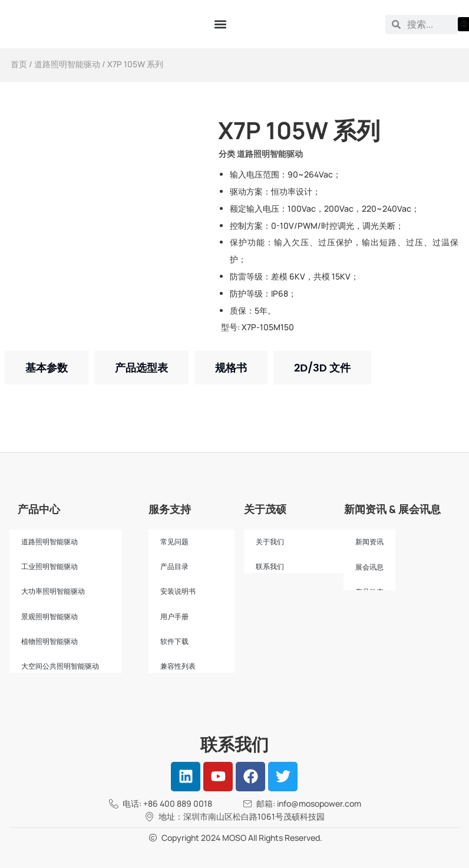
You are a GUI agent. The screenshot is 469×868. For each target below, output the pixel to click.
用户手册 (174, 617)
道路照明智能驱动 (67, 64)
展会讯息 (369, 567)
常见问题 (174, 542)
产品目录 (174, 567)
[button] (220, 24)
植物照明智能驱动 (49, 642)
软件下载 (174, 642)
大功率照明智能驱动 (53, 591)
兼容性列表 (178, 666)
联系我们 (270, 567)
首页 (19, 64)
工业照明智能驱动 (49, 567)
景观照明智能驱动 (49, 617)
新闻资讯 (369, 542)
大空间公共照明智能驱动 (60, 666)
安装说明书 (178, 591)
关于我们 (270, 542)
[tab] (47, 368)
